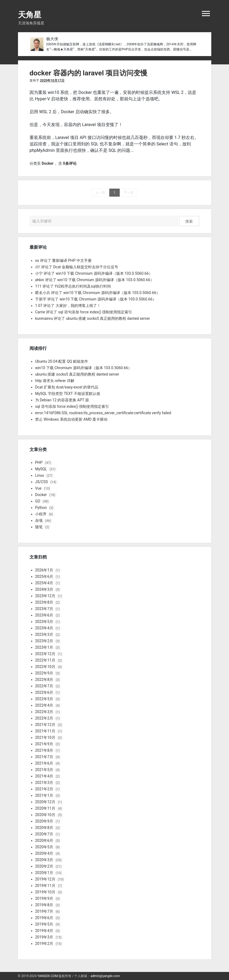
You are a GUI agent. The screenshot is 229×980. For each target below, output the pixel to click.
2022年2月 (44, 718)
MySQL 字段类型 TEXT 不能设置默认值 (68, 394)
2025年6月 (44, 577)
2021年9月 (44, 744)
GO (38, 501)
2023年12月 (45, 596)
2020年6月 (44, 840)
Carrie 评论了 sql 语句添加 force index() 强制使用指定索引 (84, 312)
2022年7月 (44, 686)
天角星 (30, 15)
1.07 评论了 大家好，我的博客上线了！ (68, 306)
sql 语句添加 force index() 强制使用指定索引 (72, 406)
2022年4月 (44, 705)
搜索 (189, 221)
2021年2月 (44, 789)
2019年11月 (45, 886)
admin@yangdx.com (105, 976)
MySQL (41, 469)
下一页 (129, 193)
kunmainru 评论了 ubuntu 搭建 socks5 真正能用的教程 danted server (93, 318)
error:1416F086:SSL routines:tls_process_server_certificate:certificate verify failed (103, 413)
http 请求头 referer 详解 (55, 381)
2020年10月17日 (52, 80)
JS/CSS (42, 482)
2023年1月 (44, 647)
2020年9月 (44, 821)
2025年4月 (44, 583)
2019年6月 (44, 918)
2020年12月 (45, 802)
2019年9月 (44, 898)
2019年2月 (44, 944)
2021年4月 (44, 776)
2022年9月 (44, 673)
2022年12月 (45, 654)
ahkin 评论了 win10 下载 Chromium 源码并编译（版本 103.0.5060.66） (95, 280)
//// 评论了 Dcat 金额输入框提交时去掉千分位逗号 (77, 267)
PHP (39, 463)
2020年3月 (44, 860)
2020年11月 (45, 808)
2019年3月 (44, 937)
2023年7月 (44, 609)
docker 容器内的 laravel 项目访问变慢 (89, 73)
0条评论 (70, 163)
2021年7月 (44, 757)
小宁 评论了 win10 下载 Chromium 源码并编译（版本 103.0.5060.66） (94, 273)
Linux (40, 475)
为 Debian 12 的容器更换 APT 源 (62, 400)
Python (41, 508)
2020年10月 (45, 815)
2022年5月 (44, 699)
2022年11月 (45, 660)
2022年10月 (45, 667)
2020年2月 (44, 866)
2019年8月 (44, 905)
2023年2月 (44, 641)
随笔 (39, 527)
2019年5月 (44, 924)
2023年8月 (44, 602)
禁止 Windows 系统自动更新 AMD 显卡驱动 (71, 419)
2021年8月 (44, 750)
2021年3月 (44, 783)
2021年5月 (44, 770)
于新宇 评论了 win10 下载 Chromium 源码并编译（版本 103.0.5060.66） (96, 299)
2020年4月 (44, 853)
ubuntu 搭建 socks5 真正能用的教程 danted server (77, 374)
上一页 (100, 193)
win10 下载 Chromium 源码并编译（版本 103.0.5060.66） (83, 368)
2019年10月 (45, 892)
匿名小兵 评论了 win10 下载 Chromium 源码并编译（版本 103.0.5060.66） (98, 293)
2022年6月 (44, 692)
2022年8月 (44, 680)
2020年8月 (44, 828)
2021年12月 (45, 725)
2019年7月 (44, 911)
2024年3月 (44, 589)
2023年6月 (44, 615)
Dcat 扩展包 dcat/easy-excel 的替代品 (67, 387)
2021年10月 (45, 737)
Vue (38, 488)
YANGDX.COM (48, 976)
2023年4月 (44, 628)
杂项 (39, 520)
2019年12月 (45, 879)
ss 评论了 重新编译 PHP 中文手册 (63, 260)
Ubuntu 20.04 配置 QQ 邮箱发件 (62, 361)
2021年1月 (44, 795)
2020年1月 (44, 873)
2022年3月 (44, 712)
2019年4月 (44, 931)
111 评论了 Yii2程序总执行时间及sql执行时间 (73, 286)
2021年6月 (44, 763)
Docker (48, 163)
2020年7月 (44, 834)
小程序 (41, 514)
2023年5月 (44, 622)
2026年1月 (44, 570)
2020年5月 (44, 847)
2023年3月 (44, 634)
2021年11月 (45, 731)
